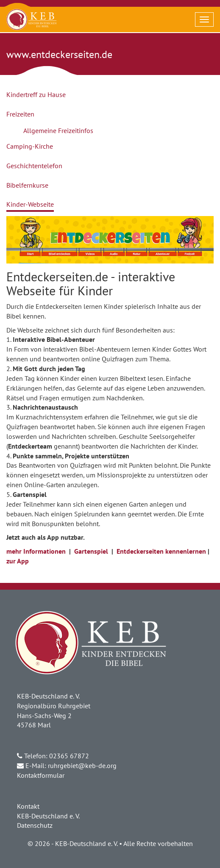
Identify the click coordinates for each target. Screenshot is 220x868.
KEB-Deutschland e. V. (48, 816)
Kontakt (28, 806)
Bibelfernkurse (27, 185)
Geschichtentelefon (34, 166)
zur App (18, 561)
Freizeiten (20, 114)
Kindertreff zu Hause (36, 94)
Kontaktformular (41, 775)
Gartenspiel (91, 551)
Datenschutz (35, 825)
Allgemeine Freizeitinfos (58, 130)
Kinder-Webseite (30, 204)
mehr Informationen (36, 551)
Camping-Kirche (30, 146)
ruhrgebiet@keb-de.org (82, 765)
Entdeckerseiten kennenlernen (161, 551)
